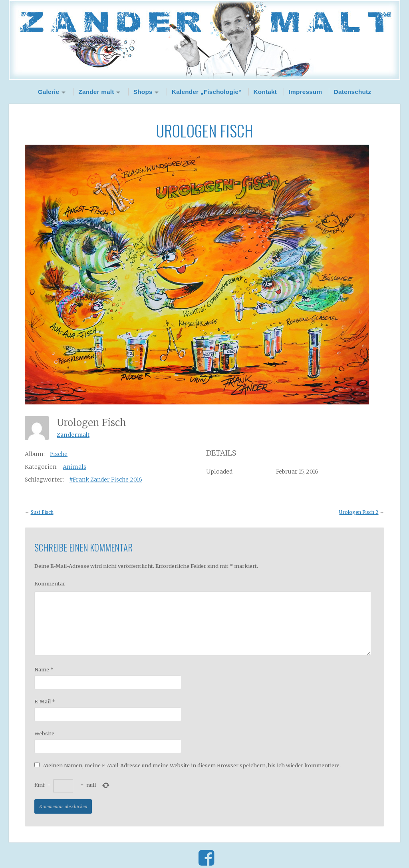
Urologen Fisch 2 (359, 512)
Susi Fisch (42, 512)
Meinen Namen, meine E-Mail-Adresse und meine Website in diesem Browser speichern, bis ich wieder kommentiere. (192, 765)
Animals (74, 467)
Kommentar (50, 583)
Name (44, 669)
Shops (143, 92)
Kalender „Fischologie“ (207, 92)
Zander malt (96, 92)
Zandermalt (73, 435)
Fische (59, 454)
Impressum (306, 92)
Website (44, 733)
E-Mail (45, 701)
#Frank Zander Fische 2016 (106, 480)
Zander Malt (204, 40)
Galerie (49, 92)
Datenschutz (353, 92)
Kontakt (265, 92)
